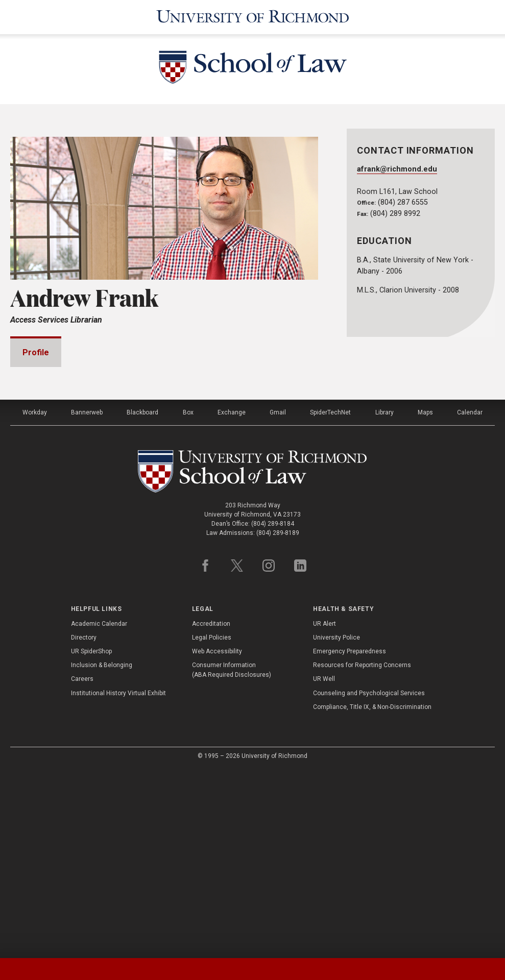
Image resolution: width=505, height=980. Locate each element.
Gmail (278, 599)
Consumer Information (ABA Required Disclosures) (232, 857)
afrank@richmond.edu (397, 169)
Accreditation (211, 811)
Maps (425, 599)
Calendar (470, 599)
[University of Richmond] (253, 17)
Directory (84, 824)
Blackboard (142, 599)
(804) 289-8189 (278, 720)
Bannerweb (87, 599)
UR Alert (324, 811)
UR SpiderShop (91, 838)
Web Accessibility (217, 838)
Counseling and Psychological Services (369, 880)
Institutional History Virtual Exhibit (118, 880)
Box (188, 599)
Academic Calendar (99, 811)
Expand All (279, 482)
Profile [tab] (36, 352)
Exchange (232, 599)
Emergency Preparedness (350, 838)
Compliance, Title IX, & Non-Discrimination (372, 894)
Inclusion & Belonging (102, 852)
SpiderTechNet (330, 599)
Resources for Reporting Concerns (362, 852)
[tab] (63, 969)
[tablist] (252, 969)
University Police (336, 824)
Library (384, 599)
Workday (35, 599)
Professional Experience (83, 507)
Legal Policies (212, 824)
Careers (82, 866)
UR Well (324, 866)
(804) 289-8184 (273, 710)
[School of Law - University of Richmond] (253, 69)
